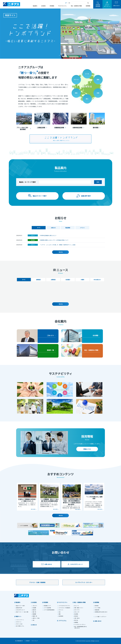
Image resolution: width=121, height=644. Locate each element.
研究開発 (52, 6)
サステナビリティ (62, 6)
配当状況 (76, 616)
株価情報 (76, 622)
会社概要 (34, 608)
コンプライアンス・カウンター (84, 582)
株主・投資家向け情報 (76, 6)
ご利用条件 (27, 641)
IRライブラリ (77, 610)
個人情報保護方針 (19, 641)
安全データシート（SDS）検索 (22, 612)
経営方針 (34, 610)
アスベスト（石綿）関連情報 (37, 582)
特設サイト (18, 616)
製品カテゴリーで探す (20, 606)
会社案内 (43, 6)
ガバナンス (61, 610)
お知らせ (33, 235)
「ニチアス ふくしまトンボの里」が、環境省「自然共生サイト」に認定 (58, 244)
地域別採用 (97, 610)
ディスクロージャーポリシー (80, 624)
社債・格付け (77, 618)
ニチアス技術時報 (47, 608)
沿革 (33, 620)
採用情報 (88, 6)
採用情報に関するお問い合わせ (101, 612)
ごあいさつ (35, 606)
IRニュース (76, 606)
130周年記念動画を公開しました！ (48, 235)
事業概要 (34, 614)
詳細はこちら (87, 449)
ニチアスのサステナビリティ (64, 606)
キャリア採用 (97, 608)
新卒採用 (97, 606)
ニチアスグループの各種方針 (64, 608)
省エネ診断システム (20, 626)
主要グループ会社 (36, 618)
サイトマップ (35, 641)
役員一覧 (34, 612)
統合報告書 (61, 616)
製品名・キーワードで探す (28, 182)
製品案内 (35, 6)
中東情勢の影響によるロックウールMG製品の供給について (54, 240)
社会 (60, 612)
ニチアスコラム (62, 621)
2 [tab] (62, 55)
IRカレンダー (77, 612)
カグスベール (19, 622)
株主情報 (76, 614)
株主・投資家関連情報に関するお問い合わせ (81, 627)
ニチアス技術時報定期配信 (49, 610)
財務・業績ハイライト (79, 608)
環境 (60, 614)
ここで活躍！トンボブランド (101, 617)
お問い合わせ (98, 621)
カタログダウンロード (20, 610)
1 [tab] (59, 55)
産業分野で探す (19, 608)
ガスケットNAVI (19, 624)
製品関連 (33, 239)
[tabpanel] (60, 34)
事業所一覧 (35, 616)
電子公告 (76, 620)
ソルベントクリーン (20, 620)
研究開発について (47, 606)
